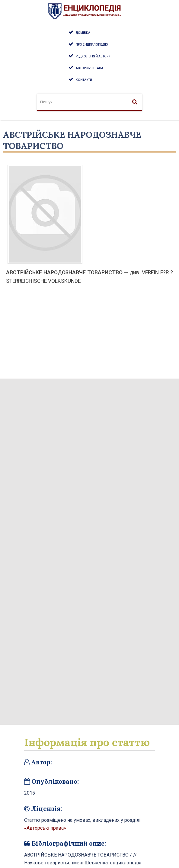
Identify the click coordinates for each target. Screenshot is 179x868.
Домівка (83, 33)
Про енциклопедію (92, 45)
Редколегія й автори (93, 56)
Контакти (84, 80)
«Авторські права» (45, 828)
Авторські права (89, 68)
